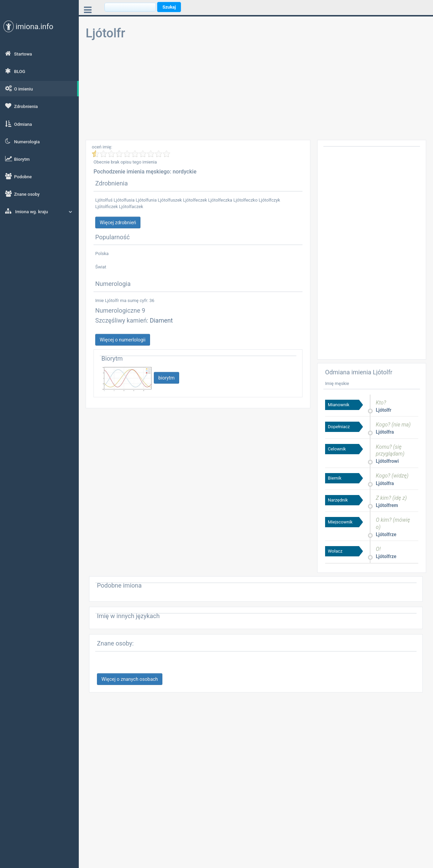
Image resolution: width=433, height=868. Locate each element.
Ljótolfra (385, 432)
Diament (161, 320)
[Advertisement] (256, 92)
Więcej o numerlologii (123, 340)
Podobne (18, 176)
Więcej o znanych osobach (130, 679)
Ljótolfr (383, 410)
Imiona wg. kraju (39, 211)
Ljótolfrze (386, 534)
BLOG (15, 71)
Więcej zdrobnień (118, 222)
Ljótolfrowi (387, 461)
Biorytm (17, 159)
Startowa (18, 53)
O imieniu (19, 88)
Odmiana (18, 124)
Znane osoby (22, 194)
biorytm (166, 378)
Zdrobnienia (21, 106)
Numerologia (22, 141)
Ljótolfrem (387, 505)
